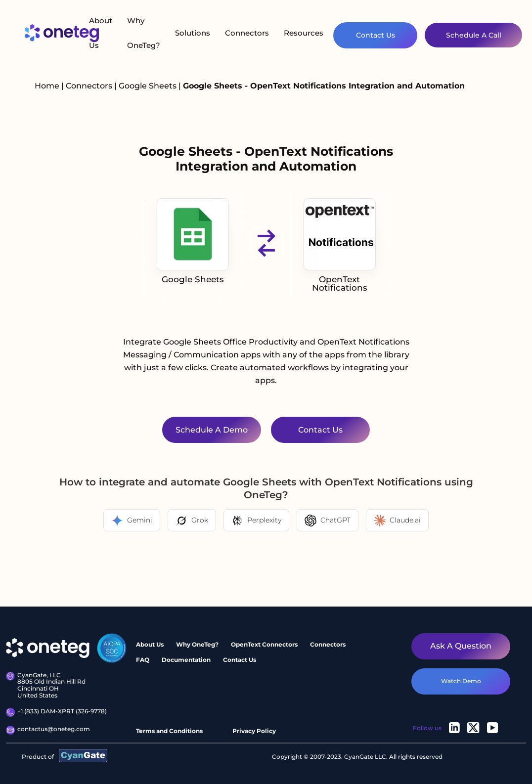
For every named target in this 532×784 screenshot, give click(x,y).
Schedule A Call (474, 35)
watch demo (461, 681)
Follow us (427, 728)
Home (47, 86)
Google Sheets (149, 86)
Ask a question (461, 646)
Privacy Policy (254, 731)
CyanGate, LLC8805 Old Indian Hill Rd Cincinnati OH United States (46, 685)
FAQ (143, 660)
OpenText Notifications (340, 245)
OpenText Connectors (264, 644)
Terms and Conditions (169, 731)
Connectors (247, 33)
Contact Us (376, 35)
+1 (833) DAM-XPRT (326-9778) (56, 712)
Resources (304, 33)
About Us (101, 33)
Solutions (193, 33)
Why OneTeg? (144, 33)
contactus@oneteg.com (48, 730)
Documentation (186, 660)
